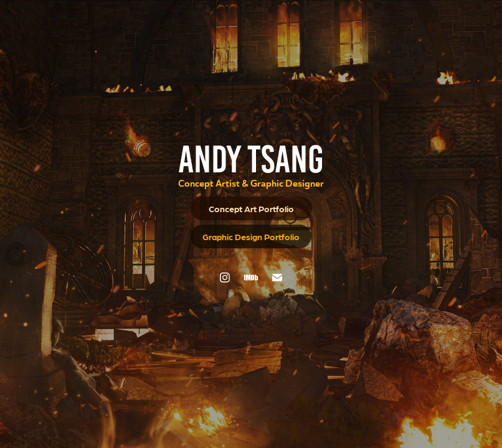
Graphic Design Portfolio (251, 236)
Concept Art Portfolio (251, 208)
